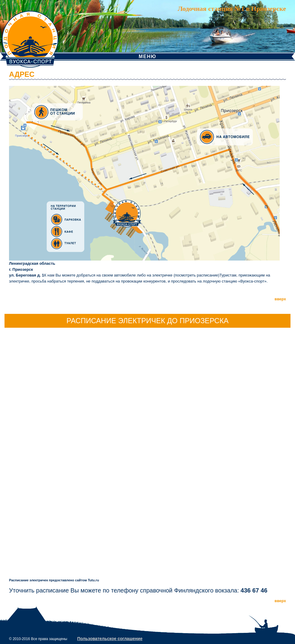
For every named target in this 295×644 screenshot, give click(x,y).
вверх (280, 299)
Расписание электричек (28, 580)
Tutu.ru (93, 580)
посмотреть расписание (197, 275)
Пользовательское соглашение (110, 639)
